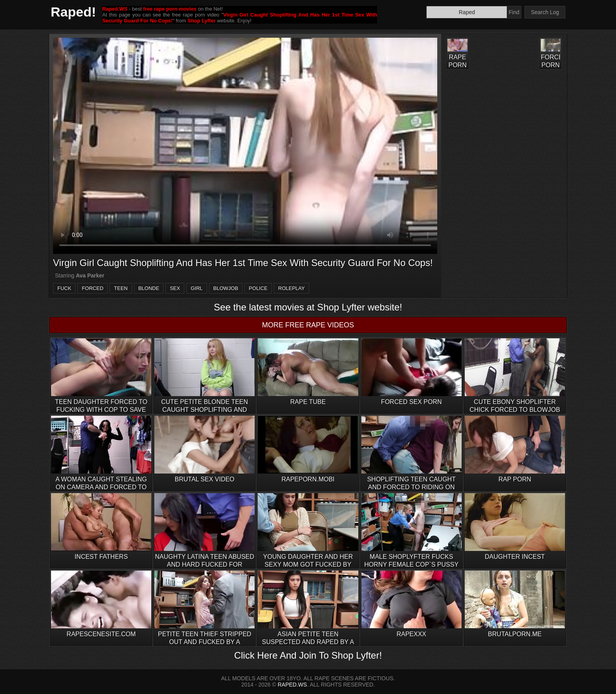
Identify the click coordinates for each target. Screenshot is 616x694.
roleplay (291, 288)
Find (514, 12)
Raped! (73, 12)
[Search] (467, 12)
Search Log (545, 12)
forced (93, 288)
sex (175, 288)
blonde (149, 288)
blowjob (226, 288)
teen (121, 288)
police (258, 288)
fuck (64, 288)
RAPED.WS (292, 685)
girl (196, 288)
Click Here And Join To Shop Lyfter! (308, 655)
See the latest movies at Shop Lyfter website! (308, 307)
